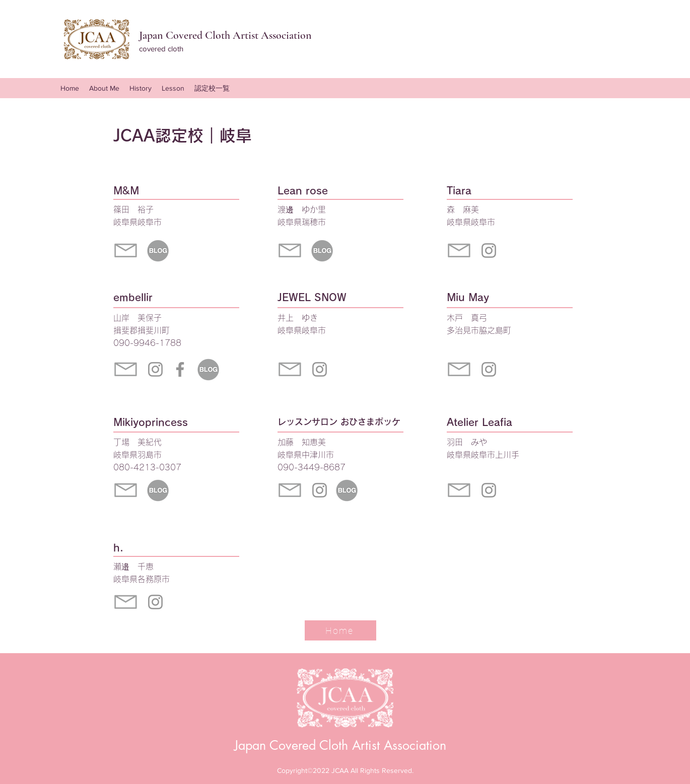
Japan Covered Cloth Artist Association (340, 745)
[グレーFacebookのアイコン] (180, 369)
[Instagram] (155, 369)
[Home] (340, 630)
